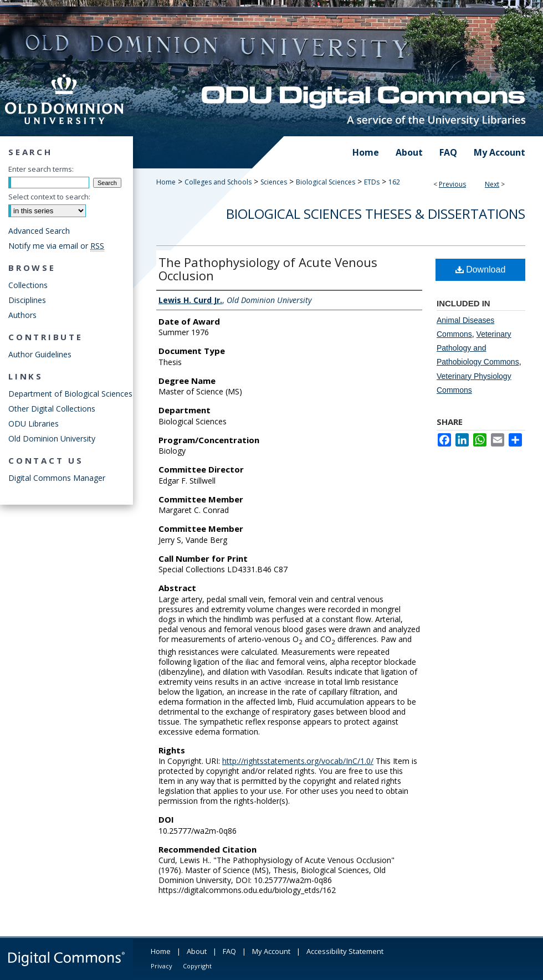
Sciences (274, 182)
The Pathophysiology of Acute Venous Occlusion (268, 269)
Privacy (162, 966)
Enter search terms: (41, 169)
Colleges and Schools (218, 182)
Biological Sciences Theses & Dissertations (376, 214)
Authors (22, 315)
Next (492, 184)
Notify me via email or (56, 246)
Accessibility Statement (345, 951)
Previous (452, 184)
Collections (28, 285)
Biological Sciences (326, 182)
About (197, 951)
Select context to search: (49, 197)
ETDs (372, 182)
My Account (271, 951)
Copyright (197, 966)
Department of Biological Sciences (70, 394)
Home (166, 182)
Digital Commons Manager (57, 478)
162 (394, 182)
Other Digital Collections (52, 409)
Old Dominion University (52, 438)
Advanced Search (39, 231)
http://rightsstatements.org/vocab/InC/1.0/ (298, 761)
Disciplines (27, 300)
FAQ (229, 951)
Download (481, 270)
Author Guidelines (40, 354)
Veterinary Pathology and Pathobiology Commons (478, 348)
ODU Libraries (34, 424)
